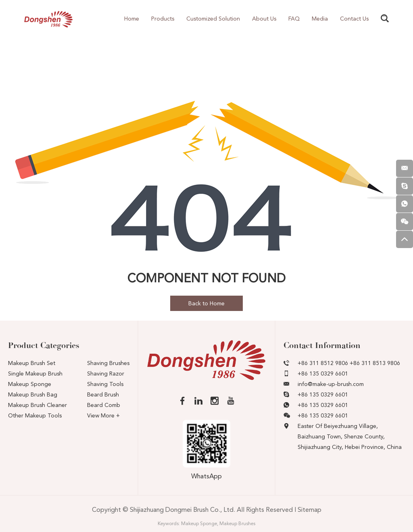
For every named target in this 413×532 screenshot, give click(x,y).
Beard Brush (103, 394)
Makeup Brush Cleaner (38, 405)
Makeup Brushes (237, 524)
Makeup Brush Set (32, 363)
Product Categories (44, 345)
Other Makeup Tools (35, 415)
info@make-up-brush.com (331, 384)
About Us (264, 19)
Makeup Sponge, (200, 524)
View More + (103, 415)
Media (320, 19)
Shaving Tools (105, 384)
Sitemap (310, 510)
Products (163, 19)
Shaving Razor (106, 373)
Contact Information (322, 345)
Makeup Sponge (30, 384)
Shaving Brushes (108, 363)
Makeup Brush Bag (33, 394)
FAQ (294, 19)
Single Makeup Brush (35, 373)
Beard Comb (104, 405)
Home (132, 19)
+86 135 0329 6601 (323, 394)
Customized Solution (213, 19)
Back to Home (206, 303)
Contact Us (354, 19)
